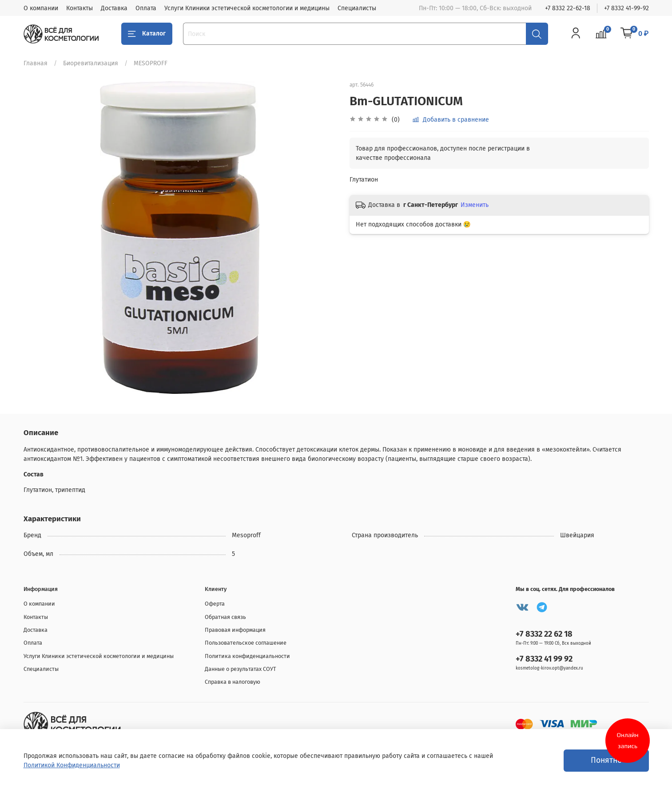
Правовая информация (235, 630)
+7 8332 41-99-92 (626, 8)
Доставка (114, 8)
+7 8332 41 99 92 (544, 659)
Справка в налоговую (233, 682)
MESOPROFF (151, 63)
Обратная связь (225, 617)
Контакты (80, 8)
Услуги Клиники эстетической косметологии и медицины (247, 8)
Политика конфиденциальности (247, 656)
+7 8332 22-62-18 (568, 8)
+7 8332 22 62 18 (544, 634)
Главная (36, 63)
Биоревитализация (91, 63)
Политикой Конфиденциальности (72, 765)
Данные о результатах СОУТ (241, 669)
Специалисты (357, 8)
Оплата (146, 8)
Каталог (147, 34)
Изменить (475, 205)
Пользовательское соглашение (246, 643)
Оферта (215, 604)
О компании (41, 8)
